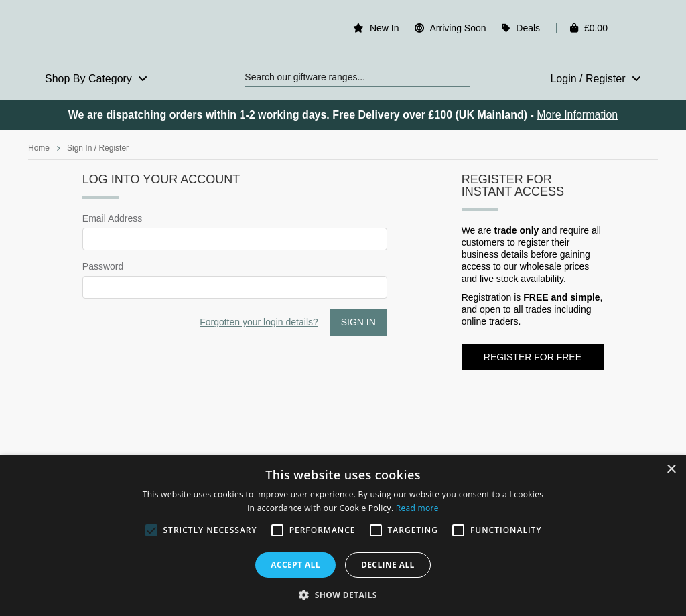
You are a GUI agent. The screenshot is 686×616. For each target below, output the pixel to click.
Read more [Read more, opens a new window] (417, 508)
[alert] (343, 536)
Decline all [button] (388, 565)
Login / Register (596, 79)
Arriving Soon (458, 28)
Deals (528, 28)
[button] (343, 594)
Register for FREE (533, 357)
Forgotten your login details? (259, 322)
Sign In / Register (98, 148)
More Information (577, 115)
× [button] (671, 470)
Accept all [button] (295, 565)
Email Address (112, 218)
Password (103, 266)
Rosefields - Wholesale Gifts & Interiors (99, 31)
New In (385, 28)
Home (39, 148)
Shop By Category (96, 79)
